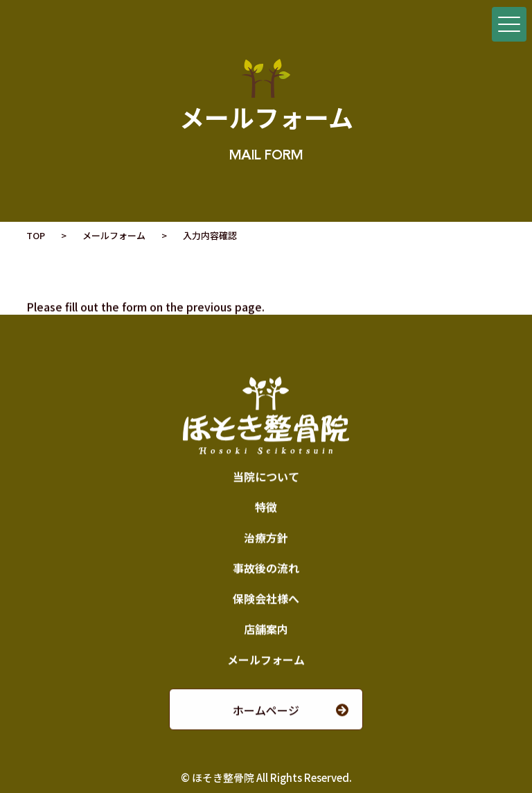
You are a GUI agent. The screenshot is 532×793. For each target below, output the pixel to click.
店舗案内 (266, 629)
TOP (36, 235)
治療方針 (266, 538)
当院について (266, 477)
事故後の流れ (266, 568)
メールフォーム (114, 235)
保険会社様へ (266, 599)
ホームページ (266, 711)
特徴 (266, 507)
